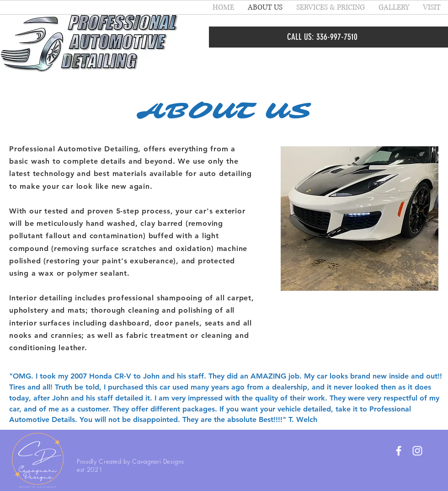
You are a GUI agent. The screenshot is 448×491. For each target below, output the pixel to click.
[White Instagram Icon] (417, 451)
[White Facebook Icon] (399, 451)
